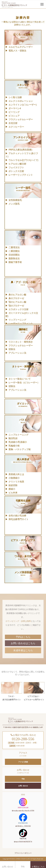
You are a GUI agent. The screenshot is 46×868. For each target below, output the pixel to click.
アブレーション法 (17, 353)
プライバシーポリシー (23, 853)
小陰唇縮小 (14, 478)
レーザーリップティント (21, 175)
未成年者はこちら (23, 650)
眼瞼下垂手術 (15, 262)
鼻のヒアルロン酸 (17, 295)
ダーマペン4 (15, 108)
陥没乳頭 (13, 438)
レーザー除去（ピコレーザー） (24, 383)
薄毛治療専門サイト (19, 519)
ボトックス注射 (16, 171)
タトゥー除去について (20, 379)
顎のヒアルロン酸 (17, 302)
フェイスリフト (16, 167)
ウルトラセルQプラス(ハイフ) (23, 160)
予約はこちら (23, 637)
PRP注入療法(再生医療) (20, 150)
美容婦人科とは (16, 474)
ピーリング (14, 112)
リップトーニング (17, 320)
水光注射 (13, 123)
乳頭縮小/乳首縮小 (18, 442)
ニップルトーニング (19, 435)
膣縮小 (12, 489)
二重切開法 (14, 251)
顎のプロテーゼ (16, 306)
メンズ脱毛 (14, 204)
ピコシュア (14, 116)
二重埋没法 (14, 247)
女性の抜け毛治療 (17, 516)
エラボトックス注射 (19, 309)
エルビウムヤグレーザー (21, 47)
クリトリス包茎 (16, 482)
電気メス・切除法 (17, 51)
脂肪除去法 (14, 258)
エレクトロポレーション (21, 101)
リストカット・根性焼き (21, 342)
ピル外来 (13, 493)
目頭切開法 (14, 255)
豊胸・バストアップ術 (20, 449)
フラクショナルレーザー (21, 119)
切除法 (12, 349)
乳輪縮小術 (14, 446)
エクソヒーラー (16, 127)
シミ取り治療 (15, 97)
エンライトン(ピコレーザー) (23, 105)
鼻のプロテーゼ (16, 298)
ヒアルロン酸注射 (17, 164)
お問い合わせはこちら (23, 643)
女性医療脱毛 (15, 200)
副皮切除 (13, 485)
